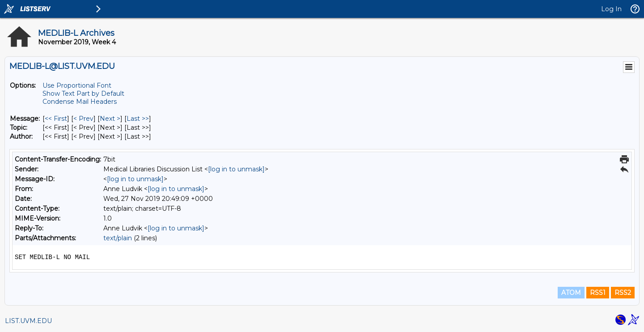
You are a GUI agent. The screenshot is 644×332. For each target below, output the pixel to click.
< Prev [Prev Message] (83, 119)
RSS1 (598, 293)
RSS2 (623, 293)
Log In (611, 9)
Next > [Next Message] (110, 119)
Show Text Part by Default (83, 94)
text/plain (118, 238)
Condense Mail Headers (80, 102)
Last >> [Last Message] (138, 119)
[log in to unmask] (236, 169)
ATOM (571, 293)
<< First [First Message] (56, 119)
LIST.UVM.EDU (28, 321)
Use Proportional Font (77, 85)
